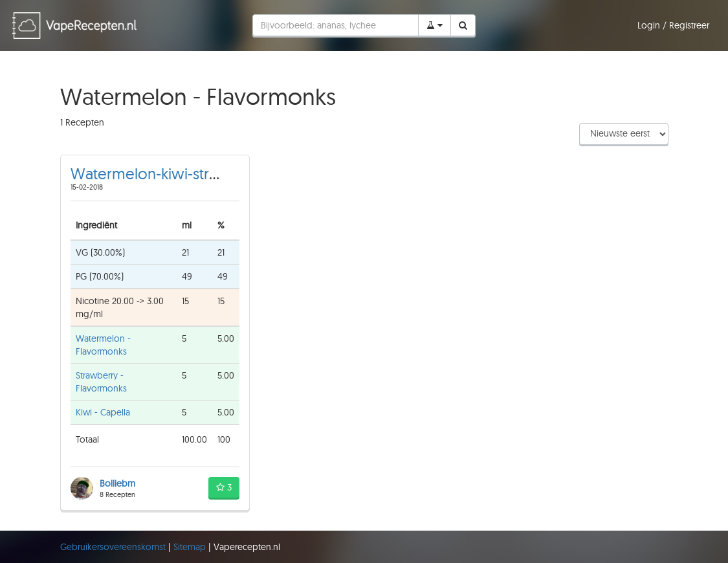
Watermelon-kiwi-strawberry (169, 173)
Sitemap (191, 547)
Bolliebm (117, 483)
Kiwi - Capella (103, 412)
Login (650, 25)
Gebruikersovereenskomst (114, 547)
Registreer (689, 25)
